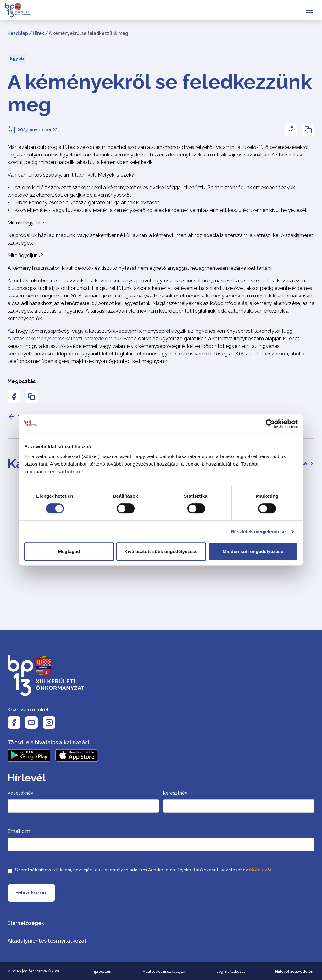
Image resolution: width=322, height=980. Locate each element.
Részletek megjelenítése (258, 532)
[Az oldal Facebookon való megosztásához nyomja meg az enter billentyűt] (291, 130)
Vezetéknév (20, 793)
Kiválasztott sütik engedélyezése (161, 551)
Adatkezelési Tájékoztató (175, 870)
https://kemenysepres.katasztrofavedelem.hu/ (67, 339)
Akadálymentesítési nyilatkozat (47, 941)
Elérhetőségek (26, 923)
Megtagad (69, 551)
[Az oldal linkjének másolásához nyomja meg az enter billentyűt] (308, 130)
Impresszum (102, 972)
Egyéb (17, 59)
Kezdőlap (18, 33)
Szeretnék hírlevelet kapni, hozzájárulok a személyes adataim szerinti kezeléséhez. (143, 870)
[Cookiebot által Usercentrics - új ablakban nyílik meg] (270, 424)
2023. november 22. (38, 130)
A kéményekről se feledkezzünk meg (160, 93)
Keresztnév (175, 793)
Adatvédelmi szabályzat (165, 972)
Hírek (38, 33)
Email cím (19, 831)
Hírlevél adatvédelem (295, 972)
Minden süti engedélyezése (253, 551)
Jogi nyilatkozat (231, 972)
